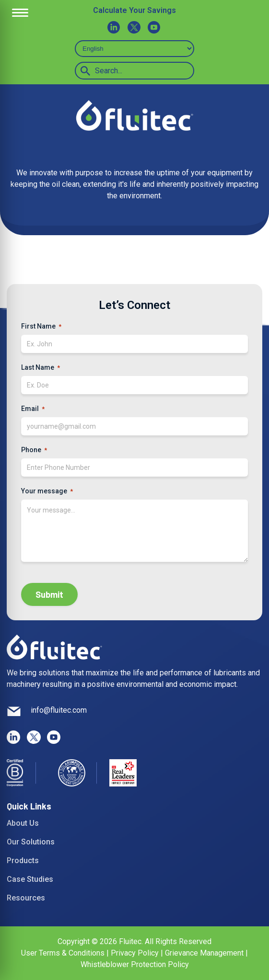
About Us (23, 823)
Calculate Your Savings (134, 10)
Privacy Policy (135, 953)
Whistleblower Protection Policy (135, 964)
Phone (34, 450)
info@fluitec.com (59, 710)
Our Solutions (31, 842)
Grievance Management (204, 953)
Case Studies (30, 879)
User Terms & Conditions (64, 953)
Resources (26, 898)
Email (33, 409)
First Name (41, 327)
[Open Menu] (20, 13)
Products (23, 860)
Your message (47, 491)
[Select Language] (134, 49)
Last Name (41, 368)
